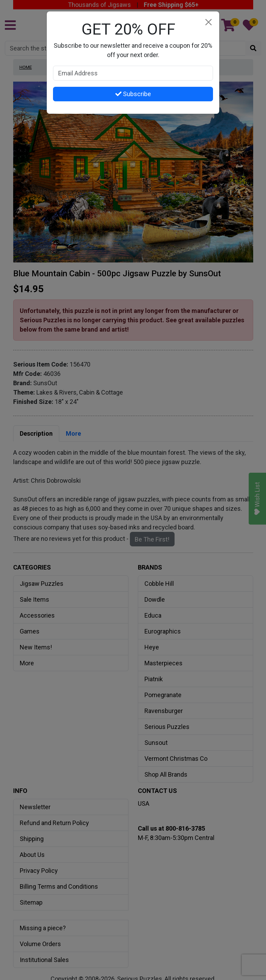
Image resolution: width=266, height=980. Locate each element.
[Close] (208, 22)
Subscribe (133, 94)
